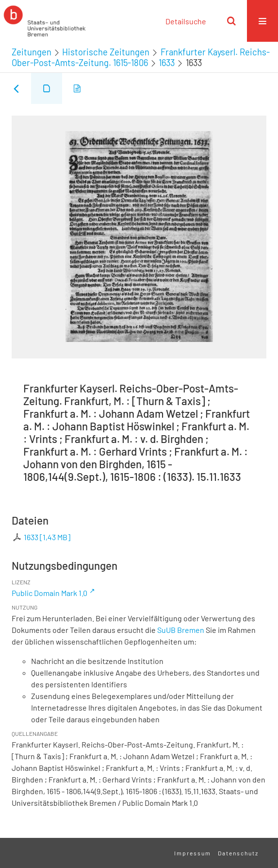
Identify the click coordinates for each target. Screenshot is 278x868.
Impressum (193, 853)
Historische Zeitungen (106, 52)
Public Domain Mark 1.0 (49, 593)
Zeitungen (32, 52)
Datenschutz (238, 853)
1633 (167, 63)
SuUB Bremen (181, 630)
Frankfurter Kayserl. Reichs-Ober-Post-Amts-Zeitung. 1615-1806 (141, 57)
